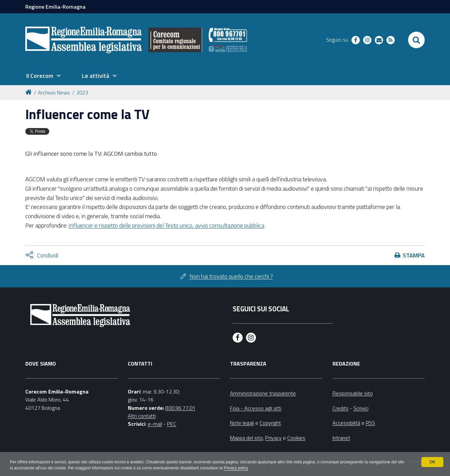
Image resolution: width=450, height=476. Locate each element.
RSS (370, 423)
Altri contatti (142, 416)
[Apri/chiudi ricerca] (416, 40)
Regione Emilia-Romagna (55, 7)
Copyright (270, 423)
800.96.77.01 (180, 408)
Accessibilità (346, 423)
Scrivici (361, 408)
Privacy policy (236, 468)
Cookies (296, 438)
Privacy (273, 438)
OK (432, 462)
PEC (172, 424)
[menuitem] (43, 76)
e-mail (155, 424)
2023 (82, 92)
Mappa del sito (246, 438)
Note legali (242, 423)
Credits (340, 408)
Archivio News (54, 92)
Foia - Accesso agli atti (256, 408)
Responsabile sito (353, 393)
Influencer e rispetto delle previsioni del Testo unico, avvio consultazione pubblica (166, 225)
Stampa (414, 255)
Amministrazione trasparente (263, 393)
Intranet (341, 438)
